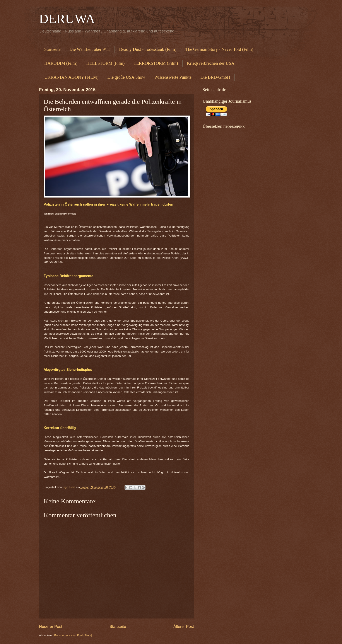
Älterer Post (184, 627)
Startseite (52, 49)
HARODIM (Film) (61, 63)
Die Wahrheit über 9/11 (90, 49)
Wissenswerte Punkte (173, 77)
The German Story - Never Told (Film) (219, 49)
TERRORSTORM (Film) (156, 63)
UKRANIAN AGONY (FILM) (71, 77)
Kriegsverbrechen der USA (211, 63)
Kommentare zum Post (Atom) (73, 635)
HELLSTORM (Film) (106, 63)
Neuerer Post (51, 627)
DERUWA (67, 19)
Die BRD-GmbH (215, 77)
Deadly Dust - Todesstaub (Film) (148, 49)
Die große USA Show (126, 77)
